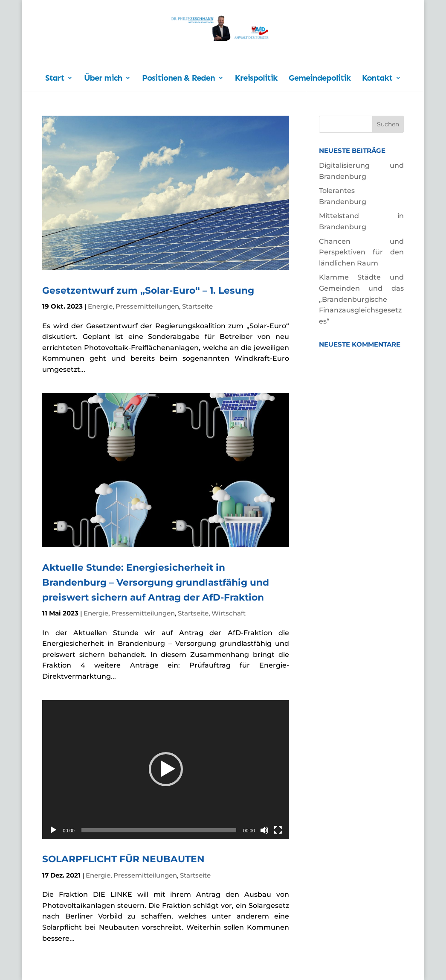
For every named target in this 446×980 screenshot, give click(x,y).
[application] (165, 769)
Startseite (197, 306)
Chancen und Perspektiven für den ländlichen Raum (361, 252)
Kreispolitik (256, 79)
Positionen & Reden (178, 79)
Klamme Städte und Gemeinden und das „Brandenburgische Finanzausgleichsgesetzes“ (361, 299)
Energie (100, 306)
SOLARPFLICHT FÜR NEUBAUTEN (123, 859)
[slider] (159, 830)
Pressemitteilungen (147, 306)
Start (55, 79)
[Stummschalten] (264, 830)
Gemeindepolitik (320, 79)
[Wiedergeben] (53, 830)
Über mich (103, 79)
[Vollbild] (278, 830)
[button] (166, 769)
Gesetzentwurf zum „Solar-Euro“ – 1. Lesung (148, 290)
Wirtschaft (229, 613)
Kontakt (377, 79)
